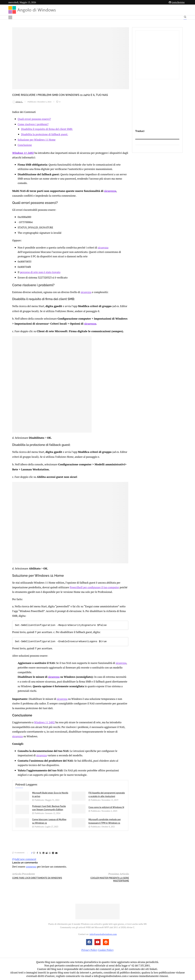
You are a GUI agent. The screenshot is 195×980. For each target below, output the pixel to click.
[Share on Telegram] (53, 853)
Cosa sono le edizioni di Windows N (106, 807)
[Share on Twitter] (40, 853)
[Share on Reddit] (47, 853)
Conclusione (25, 150)
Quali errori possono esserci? (34, 124)
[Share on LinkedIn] (43, 853)
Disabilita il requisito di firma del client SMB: (47, 134)
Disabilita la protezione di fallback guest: (45, 139)
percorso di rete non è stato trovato (40, 277)
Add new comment (24, 859)
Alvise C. (18, 107)
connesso (31, 867)
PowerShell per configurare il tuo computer (94, 588)
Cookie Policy (106, 950)
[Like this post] (34, 853)
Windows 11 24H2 (23, 157)
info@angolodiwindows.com (103, 934)
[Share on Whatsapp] (50, 853)
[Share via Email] (56, 853)
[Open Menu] (10, 17)
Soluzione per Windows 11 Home (37, 144)
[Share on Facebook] (37, 853)
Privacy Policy (89, 950)
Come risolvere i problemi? (33, 129)
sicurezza (105, 195)
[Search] (185, 18)
